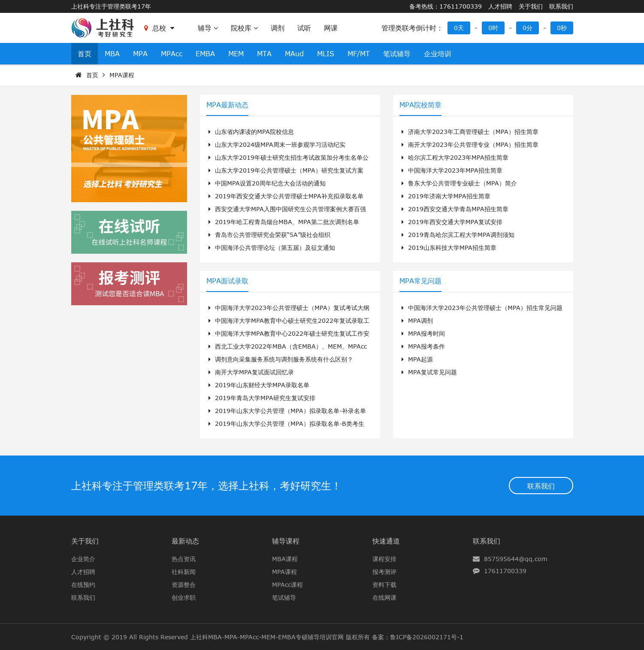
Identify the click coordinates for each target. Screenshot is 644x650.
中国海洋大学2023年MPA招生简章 (452, 170)
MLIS (326, 54)
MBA (112, 54)
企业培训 (438, 54)
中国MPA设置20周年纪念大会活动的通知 (267, 183)
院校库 (244, 28)
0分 (528, 28)
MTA (264, 54)
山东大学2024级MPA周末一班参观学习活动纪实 (277, 144)
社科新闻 (184, 572)
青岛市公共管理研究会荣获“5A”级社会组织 (269, 235)
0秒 (562, 28)
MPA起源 (417, 359)
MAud (294, 54)
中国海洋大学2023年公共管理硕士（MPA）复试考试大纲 (289, 308)
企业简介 (83, 559)
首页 (85, 54)
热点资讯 (184, 559)
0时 (493, 28)
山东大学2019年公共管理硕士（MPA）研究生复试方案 (286, 170)
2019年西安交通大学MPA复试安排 (452, 222)
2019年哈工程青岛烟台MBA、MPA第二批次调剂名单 (284, 222)
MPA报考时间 (423, 333)
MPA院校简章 (420, 105)
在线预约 (83, 585)
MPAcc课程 (287, 585)
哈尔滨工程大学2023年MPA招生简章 (455, 157)
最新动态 (185, 541)
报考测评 (384, 572)
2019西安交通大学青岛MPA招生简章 (455, 209)
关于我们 (531, 6)
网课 (331, 28)
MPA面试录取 (227, 281)
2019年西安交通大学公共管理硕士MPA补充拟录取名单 (286, 196)
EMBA (205, 54)
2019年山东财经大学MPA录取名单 (259, 385)
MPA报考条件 (423, 346)
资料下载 (384, 585)
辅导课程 (286, 541)
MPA (140, 54)
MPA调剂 (417, 320)
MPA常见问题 (420, 281)
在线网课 (384, 597)
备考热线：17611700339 (446, 6)
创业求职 (184, 597)
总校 (159, 28)
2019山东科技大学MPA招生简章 (449, 248)
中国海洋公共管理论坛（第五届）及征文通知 (272, 248)
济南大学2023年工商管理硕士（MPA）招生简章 (470, 132)
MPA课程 (122, 75)
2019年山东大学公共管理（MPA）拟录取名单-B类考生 (286, 424)
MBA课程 (285, 559)
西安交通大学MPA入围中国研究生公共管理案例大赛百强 (287, 209)
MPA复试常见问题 (429, 372)
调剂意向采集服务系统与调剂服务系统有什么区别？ (281, 359)
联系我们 (561, 6)
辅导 (208, 28)
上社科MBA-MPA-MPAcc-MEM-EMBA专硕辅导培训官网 (267, 637)
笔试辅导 (397, 54)
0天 (459, 28)
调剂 (278, 28)
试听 (304, 28)
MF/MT (359, 54)
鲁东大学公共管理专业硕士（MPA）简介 (459, 183)
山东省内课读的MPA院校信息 (251, 132)
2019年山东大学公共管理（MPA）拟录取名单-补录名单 (287, 411)
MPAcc (172, 54)
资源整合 (184, 585)
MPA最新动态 (227, 105)
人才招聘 (500, 6)
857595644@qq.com (516, 559)
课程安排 (384, 559)
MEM (236, 54)
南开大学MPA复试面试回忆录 (251, 372)
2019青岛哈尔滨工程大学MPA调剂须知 (458, 235)
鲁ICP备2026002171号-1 (427, 637)
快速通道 (386, 541)
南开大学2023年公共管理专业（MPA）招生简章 (470, 144)
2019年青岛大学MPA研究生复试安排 (262, 398)
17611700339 (505, 571)
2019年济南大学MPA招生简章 (446, 196)
